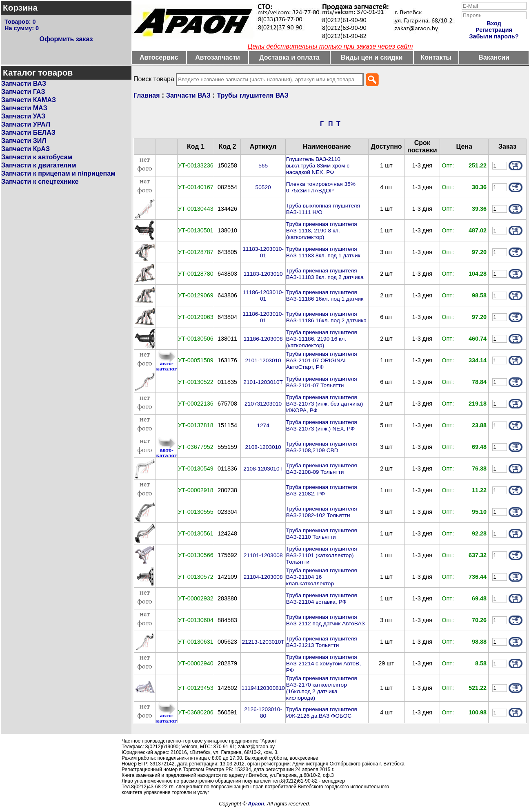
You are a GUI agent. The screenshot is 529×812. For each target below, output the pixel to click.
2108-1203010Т (263, 469)
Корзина (20, 8)
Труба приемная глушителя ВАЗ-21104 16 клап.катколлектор (322, 577)
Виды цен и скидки (372, 57)
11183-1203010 (263, 274)
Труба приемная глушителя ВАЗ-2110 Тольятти (322, 534)
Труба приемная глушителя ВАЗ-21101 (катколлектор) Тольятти (322, 555)
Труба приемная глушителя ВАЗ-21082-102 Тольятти (322, 512)
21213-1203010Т (263, 642)
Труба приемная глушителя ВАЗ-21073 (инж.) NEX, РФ (322, 425)
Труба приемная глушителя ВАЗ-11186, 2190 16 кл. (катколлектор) (322, 339)
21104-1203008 (263, 577)
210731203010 (263, 404)
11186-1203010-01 (263, 296)
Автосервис (159, 57)
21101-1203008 (263, 555)
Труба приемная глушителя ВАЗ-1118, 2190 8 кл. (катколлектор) (322, 231)
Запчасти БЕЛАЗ (28, 133)
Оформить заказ (66, 39)
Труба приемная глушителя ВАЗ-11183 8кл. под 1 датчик (323, 252)
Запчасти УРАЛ (26, 124)
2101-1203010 (263, 360)
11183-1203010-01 (263, 252)
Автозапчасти (217, 57)
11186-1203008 (263, 339)
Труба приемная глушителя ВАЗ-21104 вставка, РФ (322, 599)
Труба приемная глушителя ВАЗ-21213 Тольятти (322, 642)
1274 (263, 425)
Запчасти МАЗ (24, 108)
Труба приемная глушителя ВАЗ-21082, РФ (322, 490)
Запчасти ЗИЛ (24, 141)
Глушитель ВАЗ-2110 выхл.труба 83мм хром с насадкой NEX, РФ (318, 166)
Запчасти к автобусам (37, 157)
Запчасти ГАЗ (23, 92)
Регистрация (494, 30)
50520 (263, 187)
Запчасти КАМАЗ (29, 100)
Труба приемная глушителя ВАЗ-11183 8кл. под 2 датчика (325, 274)
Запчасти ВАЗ (24, 84)
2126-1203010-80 (263, 713)
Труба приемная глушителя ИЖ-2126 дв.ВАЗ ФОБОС (322, 713)
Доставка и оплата (289, 57)
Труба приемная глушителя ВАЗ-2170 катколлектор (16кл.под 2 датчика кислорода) (322, 688)
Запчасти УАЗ (23, 116)
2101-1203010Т (263, 382)
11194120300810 (263, 688)
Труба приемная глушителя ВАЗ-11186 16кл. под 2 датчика (326, 317)
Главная (147, 95)
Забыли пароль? (494, 36)
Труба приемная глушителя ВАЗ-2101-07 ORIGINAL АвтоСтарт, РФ (322, 360)
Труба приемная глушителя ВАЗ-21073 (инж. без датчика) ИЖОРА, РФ (325, 404)
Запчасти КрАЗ (26, 149)
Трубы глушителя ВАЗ (253, 95)
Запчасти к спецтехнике (40, 182)
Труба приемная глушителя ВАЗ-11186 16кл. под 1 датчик (325, 296)
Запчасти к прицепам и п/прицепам (58, 173)
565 (263, 166)
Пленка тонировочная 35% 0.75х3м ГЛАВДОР (321, 187)
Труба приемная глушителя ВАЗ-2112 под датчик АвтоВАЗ (326, 620)
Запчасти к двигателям (39, 165)
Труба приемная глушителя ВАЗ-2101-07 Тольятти (322, 382)
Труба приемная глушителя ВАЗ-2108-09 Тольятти (322, 469)
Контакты (436, 57)
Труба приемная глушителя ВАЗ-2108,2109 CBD (322, 447)
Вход (494, 23)
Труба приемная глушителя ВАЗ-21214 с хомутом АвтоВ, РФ (323, 664)
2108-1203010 (263, 447)
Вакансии (494, 57)
